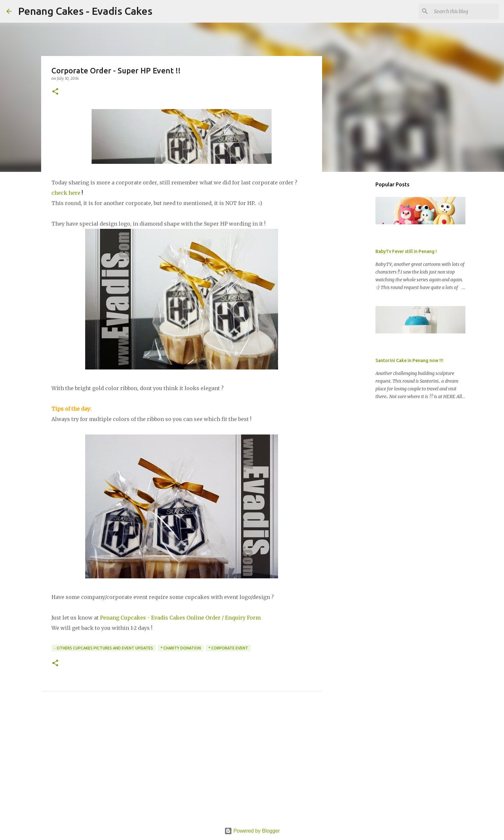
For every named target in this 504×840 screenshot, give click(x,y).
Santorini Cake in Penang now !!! (409, 360)
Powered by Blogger (252, 831)
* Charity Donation (181, 648)
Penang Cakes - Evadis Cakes (85, 11)
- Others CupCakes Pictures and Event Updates (104, 648)
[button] (55, 92)
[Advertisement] (182, 767)
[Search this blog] (465, 11)
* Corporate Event (228, 648)
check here (66, 193)
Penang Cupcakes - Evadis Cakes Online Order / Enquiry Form (180, 618)
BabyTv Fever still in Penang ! (406, 251)
